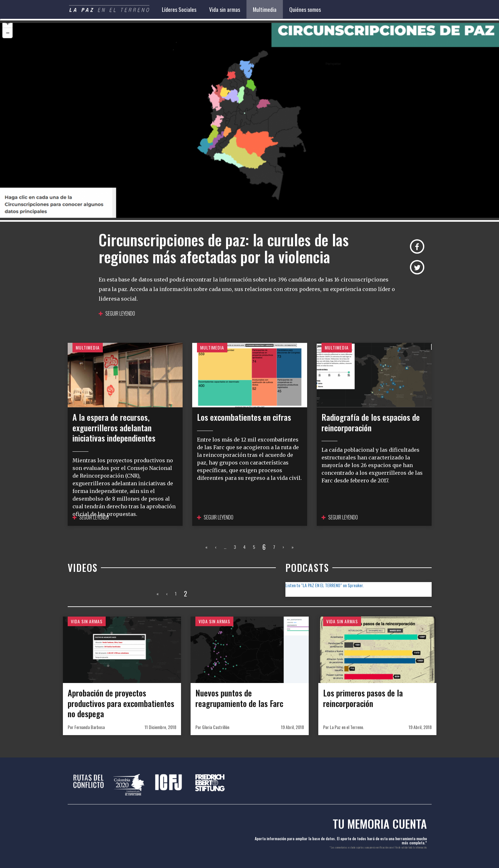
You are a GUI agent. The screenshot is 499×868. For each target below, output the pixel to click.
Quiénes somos (305, 9)
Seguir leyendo (117, 313)
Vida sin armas (225, 9)
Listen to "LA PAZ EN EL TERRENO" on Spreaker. (325, 585)
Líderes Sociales (179, 9)
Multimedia (265, 9)
